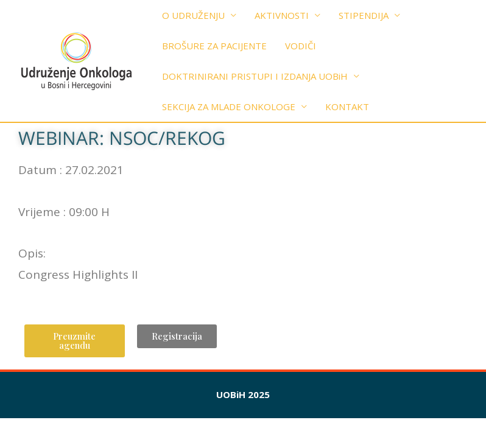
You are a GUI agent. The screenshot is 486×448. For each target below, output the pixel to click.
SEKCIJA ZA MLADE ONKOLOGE (229, 107)
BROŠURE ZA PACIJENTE (214, 46)
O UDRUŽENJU (193, 15)
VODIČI (301, 46)
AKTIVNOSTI (282, 15)
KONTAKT (347, 107)
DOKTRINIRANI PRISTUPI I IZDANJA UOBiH (255, 76)
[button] (75, 341)
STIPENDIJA (364, 15)
